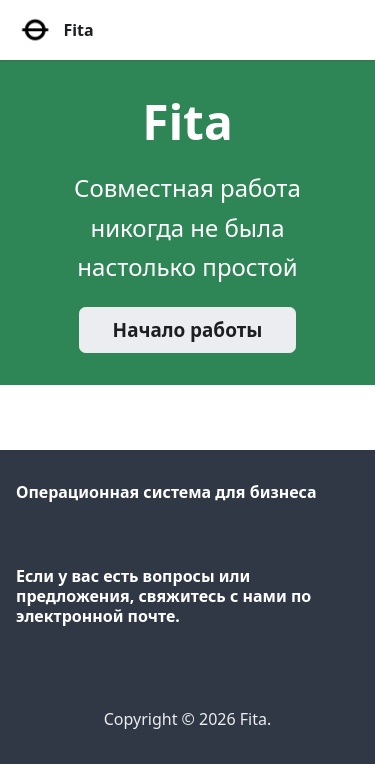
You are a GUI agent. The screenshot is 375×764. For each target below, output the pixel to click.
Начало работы (188, 330)
